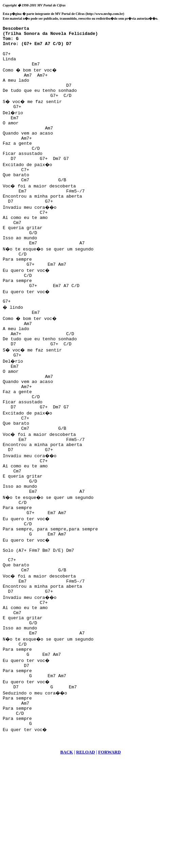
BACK (67, 860)
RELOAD (86, 860)
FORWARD (110, 860)
